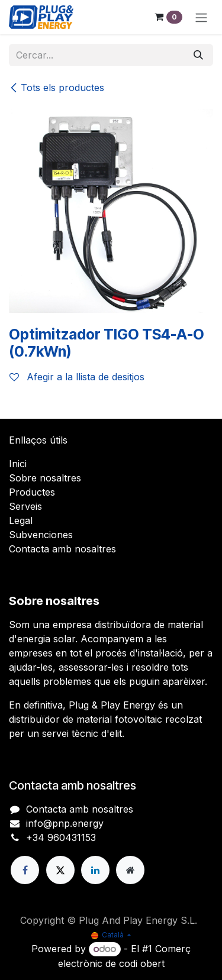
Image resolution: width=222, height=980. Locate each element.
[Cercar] (198, 55)
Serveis (25, 506)
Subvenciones (41, 535)
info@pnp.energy (65, 823)
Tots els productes (57, 88)
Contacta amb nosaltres (62, 549)
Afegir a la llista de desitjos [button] (77, 377)
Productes (32, 492)
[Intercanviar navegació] (201, 17)
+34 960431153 (61, 837)
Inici (18, 464)
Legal (21, 520)
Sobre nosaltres (45, 478)
